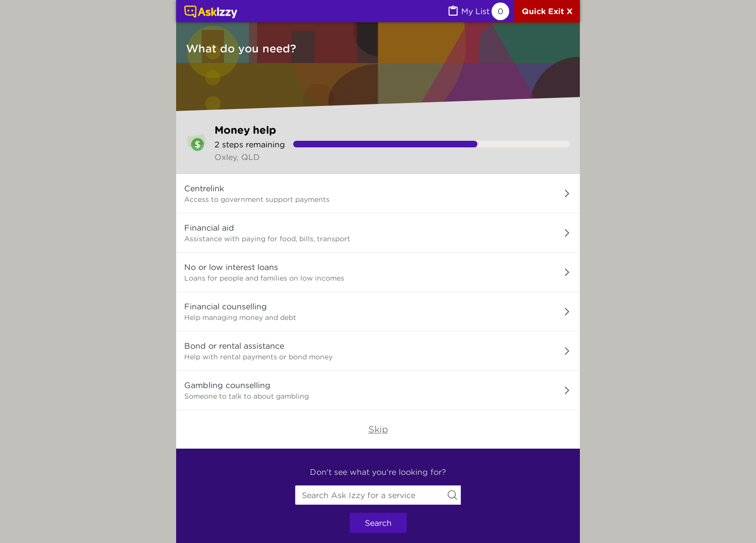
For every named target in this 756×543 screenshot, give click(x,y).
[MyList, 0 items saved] (478, 11)
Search (378, 523)
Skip (378, 429)
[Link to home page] (211, 13)
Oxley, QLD (237, 157)
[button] (378, 194)
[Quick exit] (547, 11)
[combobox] (378, 495)
